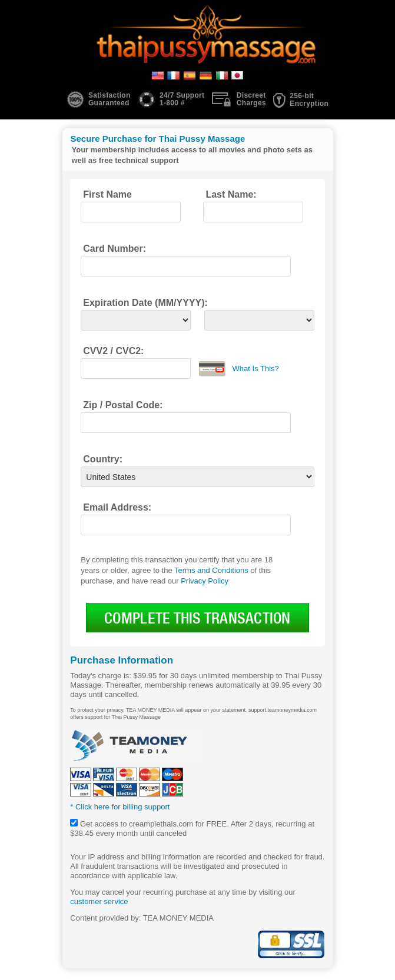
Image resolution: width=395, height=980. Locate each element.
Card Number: (114, 249)
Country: (103, 459)
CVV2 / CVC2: (113, 351)
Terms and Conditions (211, 570)
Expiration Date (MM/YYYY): (145, 303)
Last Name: (231, 194)
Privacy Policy (205, 581)
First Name (107, 194)
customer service (99, 901)
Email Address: (117, 507)
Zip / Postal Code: (123, 405)
